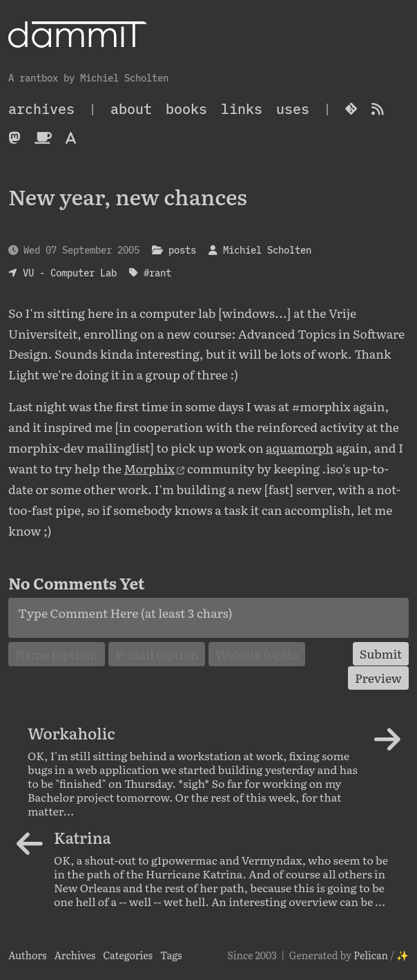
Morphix (149, 468)
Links (242, 109)
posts (182, 250)
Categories (128, 955)
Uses (293, 109)
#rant (157, 273)
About (131, 109)
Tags (171, 955)
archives (41, 109)
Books (186, 109)
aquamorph (300, 447)
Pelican (371, 955)
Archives (75, 955)
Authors (28, 955)
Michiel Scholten (267, 250)
